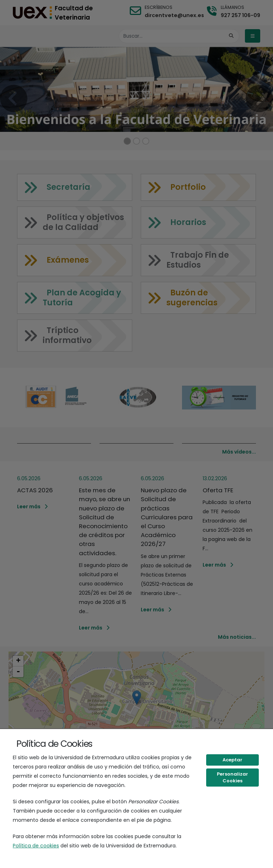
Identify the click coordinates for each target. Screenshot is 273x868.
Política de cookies (36, 846)
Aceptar (232, 760)
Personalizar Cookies (232, 778)
